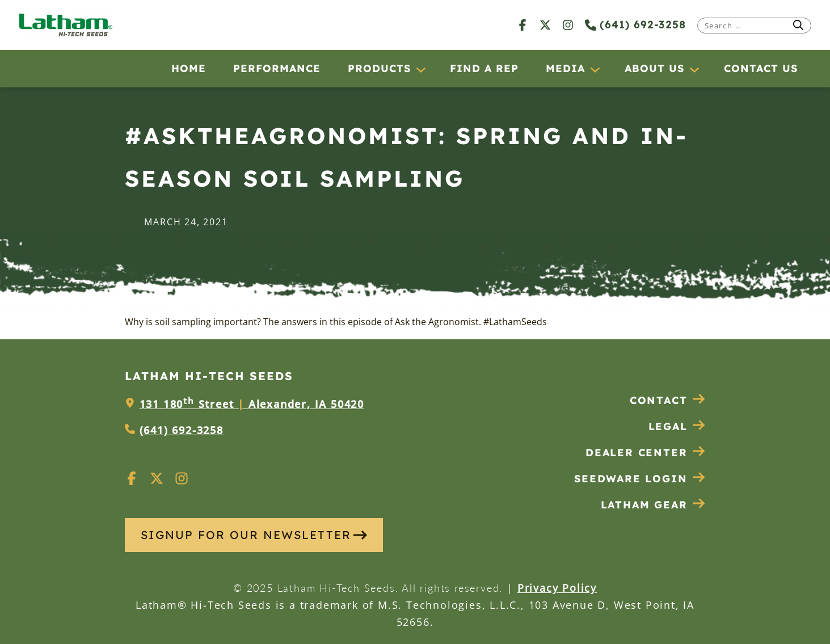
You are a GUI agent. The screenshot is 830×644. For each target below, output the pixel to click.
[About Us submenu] (694, 69)
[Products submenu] (420, 69)
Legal (677, 426)
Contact (668, 400)
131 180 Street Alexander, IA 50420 (252, 404)
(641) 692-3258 (635, 25)
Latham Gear (644, 505)
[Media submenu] (595, 69)
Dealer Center (645, 453)
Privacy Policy (557, 588)
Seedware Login (640, 479)
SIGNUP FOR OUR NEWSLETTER (254, 535)
